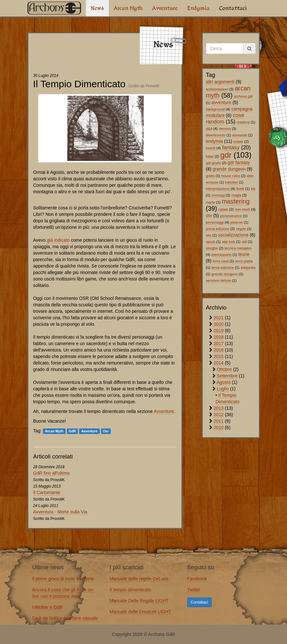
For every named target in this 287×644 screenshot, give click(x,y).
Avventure (165, 8)
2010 (218, 428)
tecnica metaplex (238, 248)
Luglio (223, 389)
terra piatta (244, 261)
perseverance (231, 216)
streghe (212, 248)
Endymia (198, 8)
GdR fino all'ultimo (51, 473)
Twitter (194, 590)
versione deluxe (219, 280)
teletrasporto (221, 255)
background (215, 109)
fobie (210, 156)
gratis (210, 176)
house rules (231, 176)
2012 (218, 415)
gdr (226, 155)
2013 (218, 408)
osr (209, 216)
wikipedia (248, 268)
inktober (231, 182)
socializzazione (233, 235)
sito (209, 235)
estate (238, 142)
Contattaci (233, 8)
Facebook (197, 579)
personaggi (215, 222)
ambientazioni (217, 89)
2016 (218, 350)
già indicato (58, 240)
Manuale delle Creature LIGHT (141, 612)
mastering (236, 201)
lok (253, 189)
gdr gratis (214, 163)
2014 (218, 363)
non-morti (242, 209)
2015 (218, 356)
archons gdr (243, 96)
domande (240, 135)
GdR (72, 431)
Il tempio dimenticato (130, 590)
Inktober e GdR (48, 607)
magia (236, 195)
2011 (218, 421)
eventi (211, 148)
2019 (218, 331)
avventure (221, 102)
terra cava (221, 261)
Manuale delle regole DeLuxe (139, 579)
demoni (225, 129)
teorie (244, 254)
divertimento (216, 135)
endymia (215, 141)
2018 (218, 337)
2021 (218, 318)
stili (244, 242)
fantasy (231, 148)
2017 (218, 343)
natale (223, 209)
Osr (106, 431)
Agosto (224, 382)
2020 (218, 324)
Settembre (227, 376)
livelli (240, 189)
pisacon (237, 222)
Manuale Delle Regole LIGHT (139, 601)
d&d (209, 129)
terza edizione (223, 268)
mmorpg (218, 195)
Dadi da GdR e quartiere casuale (65, 618)
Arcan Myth (128, 8)
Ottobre (224, 369)
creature (243, 122)
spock (211, 242)
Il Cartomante (47, 492)
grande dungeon (229, 169)
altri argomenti (220, 82)
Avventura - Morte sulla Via (60, 512)
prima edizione (218, 229)
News (97, 8)
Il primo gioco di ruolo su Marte (63, 579)
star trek (228, 242)
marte (211, 202)
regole (241, 229)
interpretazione (218, 189)
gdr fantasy (239, 163)
